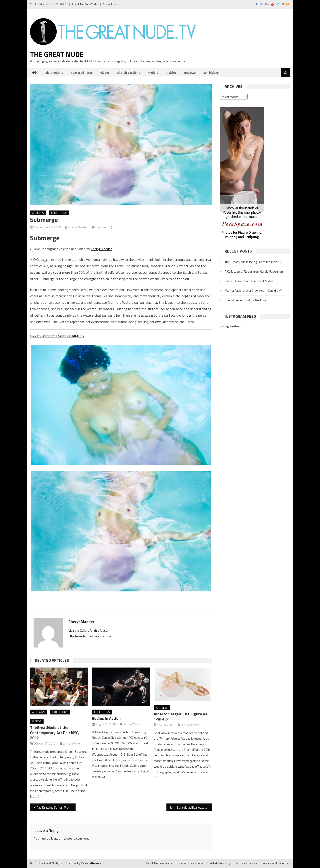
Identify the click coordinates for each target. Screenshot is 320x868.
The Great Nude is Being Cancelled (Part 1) (253, 262)
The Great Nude (57, 55)
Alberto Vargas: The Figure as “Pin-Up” (180, 717)
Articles (171, 73)
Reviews (190, 73)
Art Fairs (38, 712)
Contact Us (109, 4)
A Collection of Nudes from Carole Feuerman (254, 272)
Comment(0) (104, 227)
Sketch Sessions (129, 73)
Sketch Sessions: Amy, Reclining (246, 300)
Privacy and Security (275, 863)
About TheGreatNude (85, 4)
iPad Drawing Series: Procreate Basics (56, 808)
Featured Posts (82, 73)
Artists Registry (220, 863)
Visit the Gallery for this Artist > (89, 630)
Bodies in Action (106, 719)
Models (153, 73)
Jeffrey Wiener (72, 744)
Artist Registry (53, 73)
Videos (105, 73)
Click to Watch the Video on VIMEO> (57, 336)
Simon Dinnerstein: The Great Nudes (249, 281)
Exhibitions (211, 73)
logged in (57, 839)
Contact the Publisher (191, 863)
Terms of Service (246, 863)
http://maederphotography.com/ (90, 636)
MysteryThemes (91, 863)
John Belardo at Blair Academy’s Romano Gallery (191, 808)
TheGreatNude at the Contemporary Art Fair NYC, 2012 (55, 733)
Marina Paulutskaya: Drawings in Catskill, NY (253, 291)
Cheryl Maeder (78, 227)
